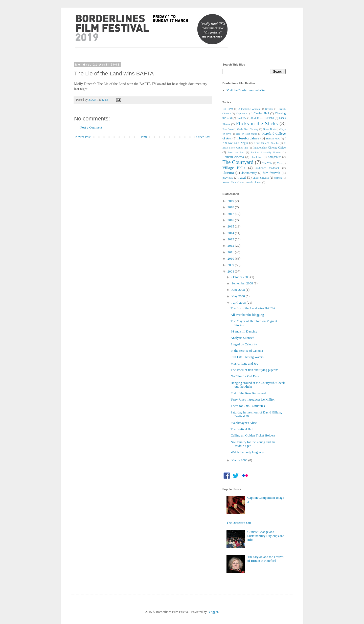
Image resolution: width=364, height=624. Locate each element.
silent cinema (261, 178)
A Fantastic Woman (249, 109)
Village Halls (234, 168)
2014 (231, 233)
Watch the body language (247, 452)
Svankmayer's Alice (244, 423)
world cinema (254, 182)
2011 (231, 252)
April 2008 (239, 303)
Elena (271, 118)
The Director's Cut (239, 523)
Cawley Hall (261, 113)
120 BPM (228, 109)
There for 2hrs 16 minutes (248, 406)
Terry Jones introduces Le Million (253, 399)
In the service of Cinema (247, 351)
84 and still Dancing (244, 331)
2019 (231, 201)
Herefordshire (248, 138)
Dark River (257, 118)
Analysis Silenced (242, 338)
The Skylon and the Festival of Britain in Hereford (266, 559)
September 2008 (243, 283)
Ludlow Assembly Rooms (266, 152)
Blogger (213, 612)
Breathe (269, 109)
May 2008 (239, 296)
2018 (231, 207)
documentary (249, 173)
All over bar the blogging (247, 315)
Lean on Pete (236, 152)
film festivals (271, 173)
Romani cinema (233, 157)
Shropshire (274, 157)
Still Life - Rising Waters (247, 357)
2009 (231, 265)
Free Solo (227, 129)
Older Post (203, 137)
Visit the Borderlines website (246, 90)
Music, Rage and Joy (244, 363)
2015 (231, 226)
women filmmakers (233, 182)
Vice (279, 163)
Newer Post (83, 137)
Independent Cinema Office (269, 148)
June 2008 (239, 290)
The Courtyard (238, 162)
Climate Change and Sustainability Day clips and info (266, 536)
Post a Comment (91, 127)
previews (228, 178)
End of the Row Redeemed (248, 393)
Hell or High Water (246, 134)
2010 (231, 258)
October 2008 (241, 277)
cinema (228, 172)
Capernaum (242, 113)
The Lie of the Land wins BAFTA (253, 308)
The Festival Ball (242, 429)
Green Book (269, 129)
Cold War (242, 118)
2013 (231, 239)
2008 (231, 271)
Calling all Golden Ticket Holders (253, 435)
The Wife (267, 163)
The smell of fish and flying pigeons (254, 370)
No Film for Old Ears (245, 376)
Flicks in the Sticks (257, 123)
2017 (231, 214)
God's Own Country (248, 129)
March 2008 (240, 460)
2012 (231, 246)
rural (242, 177)
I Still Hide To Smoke (266, 143)
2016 (231, 220)
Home (144, 137)
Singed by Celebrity (244, 344)
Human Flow (273, 139)
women (278, 178)
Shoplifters (257, 157)
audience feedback (267, 168)
